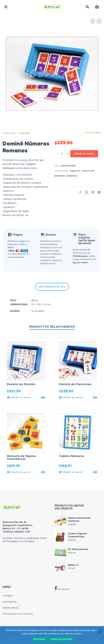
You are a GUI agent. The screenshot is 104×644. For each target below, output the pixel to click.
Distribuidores (11, 608)
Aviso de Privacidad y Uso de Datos (25, 540)
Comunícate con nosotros (18, 614)
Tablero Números (71, 456)
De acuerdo (40, 639)
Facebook (62, 588)
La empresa (9, 602)
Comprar (8, 596)
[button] (6, 7)
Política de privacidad (61, 639)
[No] (100, 635)
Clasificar (9, 133)
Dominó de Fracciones (75, 384)
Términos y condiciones (26, 538)
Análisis (75, 171)
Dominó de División (21, 384)
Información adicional (51, 287)
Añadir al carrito (84, 154)
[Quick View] (43, 397)
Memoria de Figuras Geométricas (21, 457)
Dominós (25, 133)
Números (72, 176)
